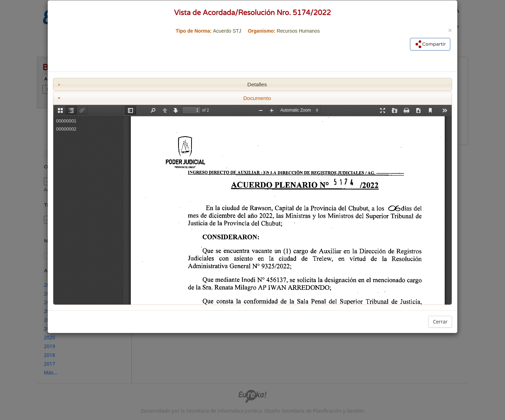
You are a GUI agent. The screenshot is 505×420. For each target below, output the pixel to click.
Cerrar (440, 322)
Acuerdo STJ (227, 31)
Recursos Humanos (298, 31)
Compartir (430, 44)
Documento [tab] (164, 98)
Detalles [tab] (161, 84)
